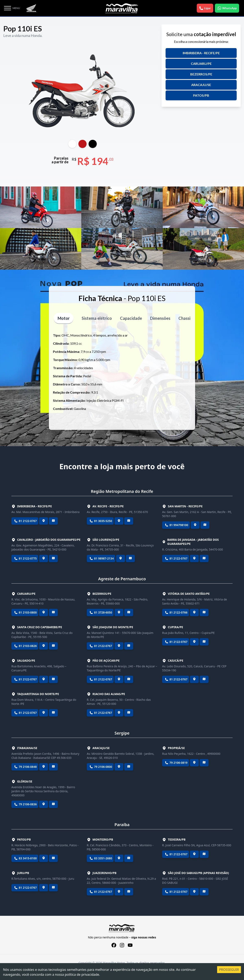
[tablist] (72, 144)
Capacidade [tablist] (131, 318)
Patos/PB (201, 95)
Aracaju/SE (201, 85)
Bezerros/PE (201, 74)
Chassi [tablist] (185, 318)
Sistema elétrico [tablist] (97, 318)
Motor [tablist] (64, 318)
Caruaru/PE (201, 63)
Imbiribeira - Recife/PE (201, 53)
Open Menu (8, 8)
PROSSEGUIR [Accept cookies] (229, 970)
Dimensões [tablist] (160, 318)
